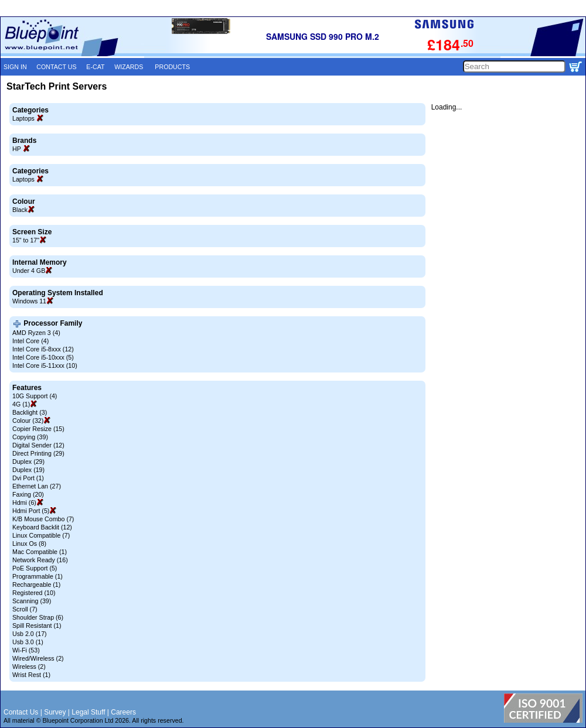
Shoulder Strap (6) (38, 617)
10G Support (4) (35, 396)
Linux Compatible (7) (41, 535)
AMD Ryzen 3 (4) (36, 333)
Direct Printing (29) (38, 453)
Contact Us (21, 712)
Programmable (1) (38, 576)
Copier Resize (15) (38, 429)
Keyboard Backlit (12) (42, 527)
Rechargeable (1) (36, 585)
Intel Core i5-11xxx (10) (45, 365)
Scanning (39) (32, 601)
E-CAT (95, 67)
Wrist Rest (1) (31, 675)
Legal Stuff (88, 712)
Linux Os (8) (29, 544)
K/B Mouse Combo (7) (43, 519)
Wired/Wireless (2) (38, 658)
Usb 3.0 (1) (28, 642)
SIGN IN (15, 67)
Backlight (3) (30, 412)
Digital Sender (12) (38, 445)
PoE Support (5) (35, 568)
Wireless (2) (29, 667)
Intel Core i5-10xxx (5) (43, 357)
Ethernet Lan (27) (37, 486)
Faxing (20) (28, 494)
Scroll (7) (25, 609)
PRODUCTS (172, 67)
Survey (55, 712)
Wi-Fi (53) (26, 650)
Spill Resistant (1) (37, 626)
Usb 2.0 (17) (30, 634)
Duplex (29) (28, 462)
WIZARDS (129, 67)
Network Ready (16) (40, 560)
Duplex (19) (28, 470)
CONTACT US (56, 67)
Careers (123, 712)
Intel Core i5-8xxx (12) (43, 349)
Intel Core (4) (30, 341)
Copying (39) (30, 437)
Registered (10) (34, 593)
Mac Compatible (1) (40, 552)
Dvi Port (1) (28, 478)
